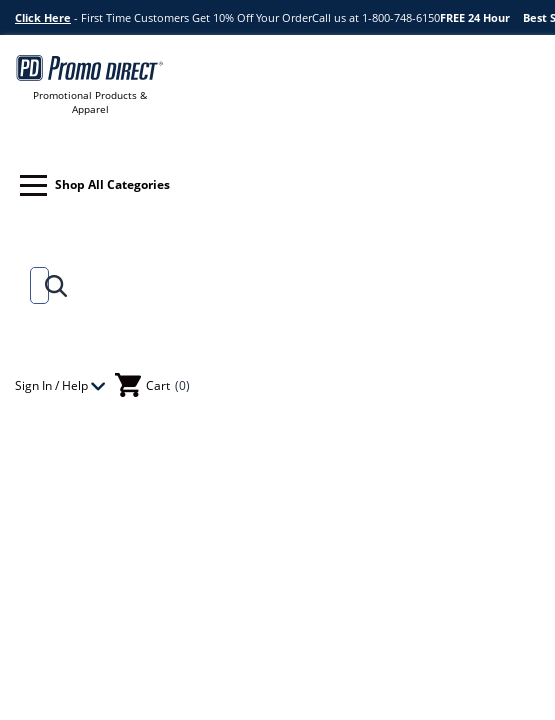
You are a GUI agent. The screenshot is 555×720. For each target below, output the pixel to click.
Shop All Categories (95, 185)
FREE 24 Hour (475, 17)
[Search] (35, 285)
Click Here (43, 17)
